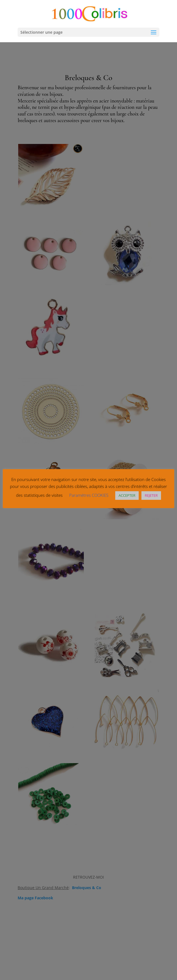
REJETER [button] (151, 495)
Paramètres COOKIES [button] (89, 495)
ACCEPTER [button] (127, 495)
